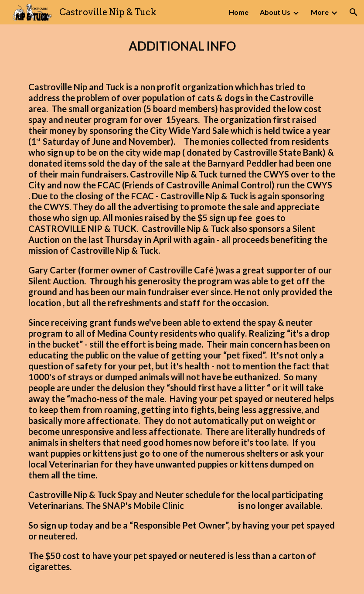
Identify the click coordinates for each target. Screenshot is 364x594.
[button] (354, 12)
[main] (182, 46)
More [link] (320, 12)
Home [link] (239, 12)
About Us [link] (275, 12)
